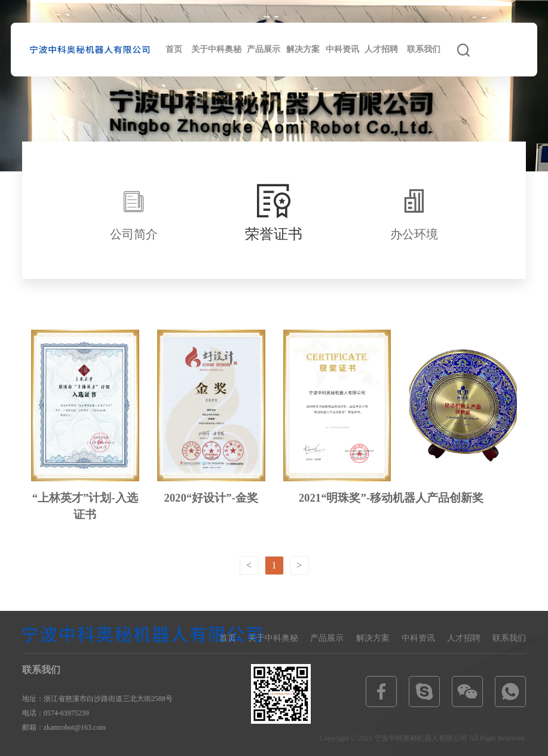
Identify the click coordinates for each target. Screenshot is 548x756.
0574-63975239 (66, 713)
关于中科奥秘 (216, 49)
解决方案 (303, 49)
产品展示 (264, 49)
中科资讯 (342, 49)
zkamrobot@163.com (75, 727)
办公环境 (414, 234)
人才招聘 (381, 49)
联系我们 (424, 49)
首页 (174, 49)
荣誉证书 (274, 233)
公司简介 (134, 234)
